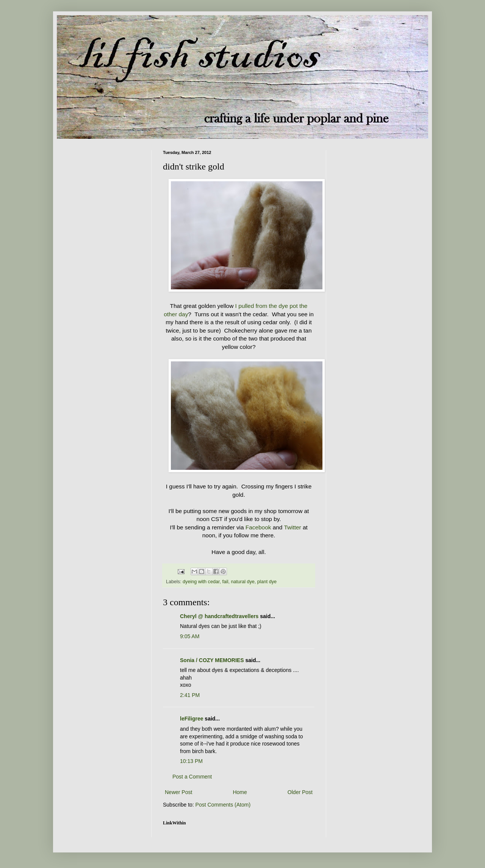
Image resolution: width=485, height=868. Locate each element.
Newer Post (178, 792)
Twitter (292, 527)
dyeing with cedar (201, 582)
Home (240, 792)
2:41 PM (190, 695)
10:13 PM (191, 761)
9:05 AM (190, 636)
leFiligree (192, 719)
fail (225, 582)
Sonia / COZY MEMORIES (212, 660)
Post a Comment (192, 777)
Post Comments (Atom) (223, 805)
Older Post (300, 792)
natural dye (243, 582)
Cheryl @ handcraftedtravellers (219, 616)
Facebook (258, 527)
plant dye (267, 582)
